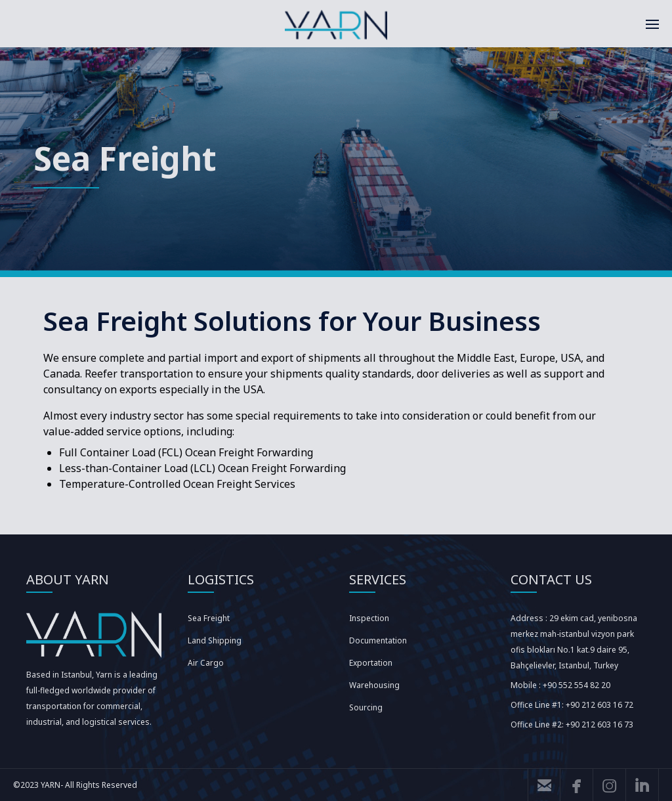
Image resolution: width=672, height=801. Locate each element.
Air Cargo (206, 663)
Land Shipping (215, 640)
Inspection (369, 618)
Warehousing (374, 685)
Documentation (378, 640)
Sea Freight (209, 618)
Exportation (371, 663)
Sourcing (366, 707)
